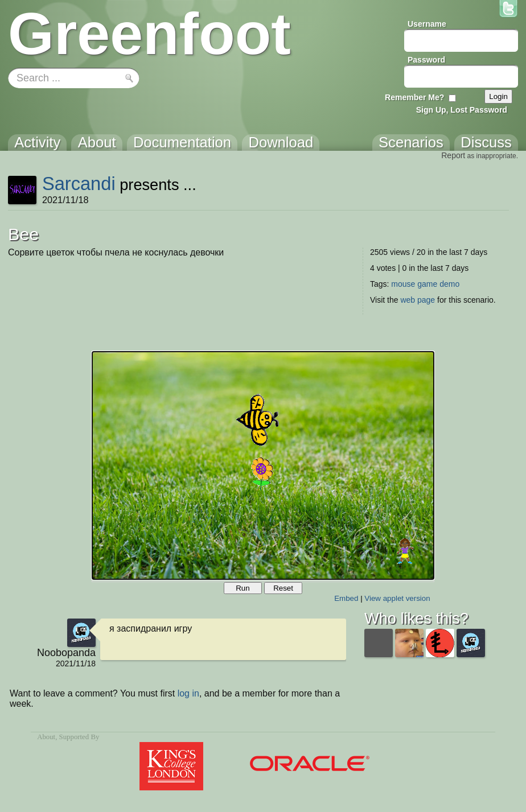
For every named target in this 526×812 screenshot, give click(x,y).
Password (426, 60)
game (427, 284)
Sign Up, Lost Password (462, 110)
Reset (283, 588)
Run (243, 588)
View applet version (397, 598)
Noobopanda (66, 653)
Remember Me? (414, 97)
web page (418, 300)
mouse (403, 284)
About (46, 737)
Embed (346, 598)
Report (453, 155)
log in (188, 693)
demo (449, 284)
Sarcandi (79, 184)
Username (427, 24)
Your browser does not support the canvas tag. (263, 465)
